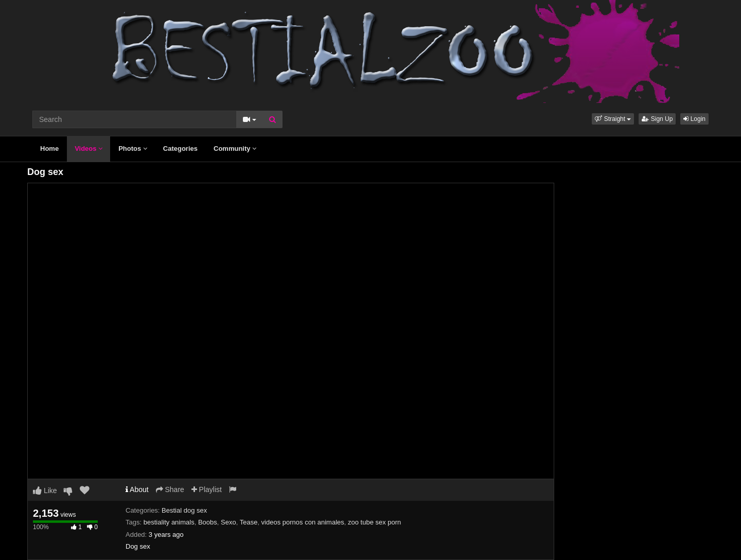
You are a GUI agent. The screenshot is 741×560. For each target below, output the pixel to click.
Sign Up (657, 119)
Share (170, 489)
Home (49, 148)
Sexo (228, 522)
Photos (133, 148)
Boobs (208, 522)
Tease (249, 522)
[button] (613, 119)
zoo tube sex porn (374, 522)
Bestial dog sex (184, 510)
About (137, 489)
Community (235, 148)
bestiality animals (169, 522)
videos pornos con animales (303, 522)
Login (694, 119)
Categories (180, 148)
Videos (89, 148)
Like (45, 491)
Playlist (207, 489)
